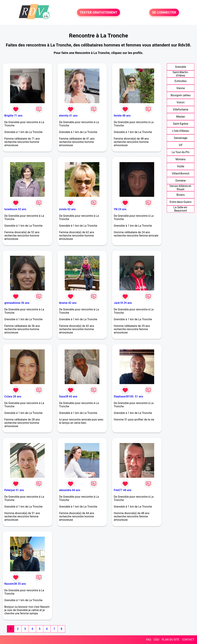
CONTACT (188, 640)
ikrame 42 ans (68, 303)
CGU (156, 640)
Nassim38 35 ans (15, 584)
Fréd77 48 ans (123, 490)
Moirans (181, 159)
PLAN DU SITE (171, 640)
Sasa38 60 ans (68, 396)
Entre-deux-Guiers (181, 202)
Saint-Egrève (181, 124)
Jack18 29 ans (123, 303)
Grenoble (181, 67)
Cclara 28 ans (13, 396)
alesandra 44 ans (70, 490)
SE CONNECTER (164, 12)
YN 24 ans (120, 209)
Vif (181, 145)
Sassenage (181, 138)
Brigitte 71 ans (13, 116)
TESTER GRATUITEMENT (99, 12)
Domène (181, 181)
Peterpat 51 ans (14, 490)
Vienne (181, 88)
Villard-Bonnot (181, 173)
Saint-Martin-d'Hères (181, 74)
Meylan (181, 117)
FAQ (149, 640)
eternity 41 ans (68, 116)
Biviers (181, 195)
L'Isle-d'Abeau (181, 131)
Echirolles (181, 81)
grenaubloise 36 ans (17, 303)
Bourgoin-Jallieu (181, 95)
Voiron (181, 102)
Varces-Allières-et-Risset (181, 188)
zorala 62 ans (67, 209)
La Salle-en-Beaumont (181, 209)
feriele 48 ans (122, 116)
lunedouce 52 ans (15, 209)
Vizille (181, 166)
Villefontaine (181, 110)
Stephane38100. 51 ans (128, 396)
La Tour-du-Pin (181, 152)
